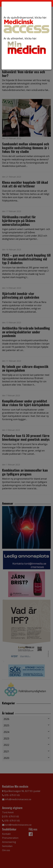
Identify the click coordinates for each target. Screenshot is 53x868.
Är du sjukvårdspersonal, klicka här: (26, 24)
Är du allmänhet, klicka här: (26, 46)
